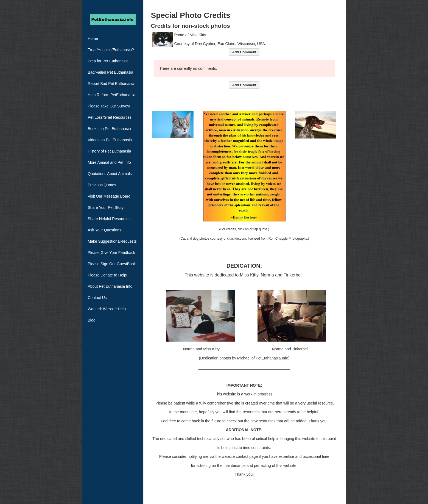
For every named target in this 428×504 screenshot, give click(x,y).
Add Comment (244, 52)
